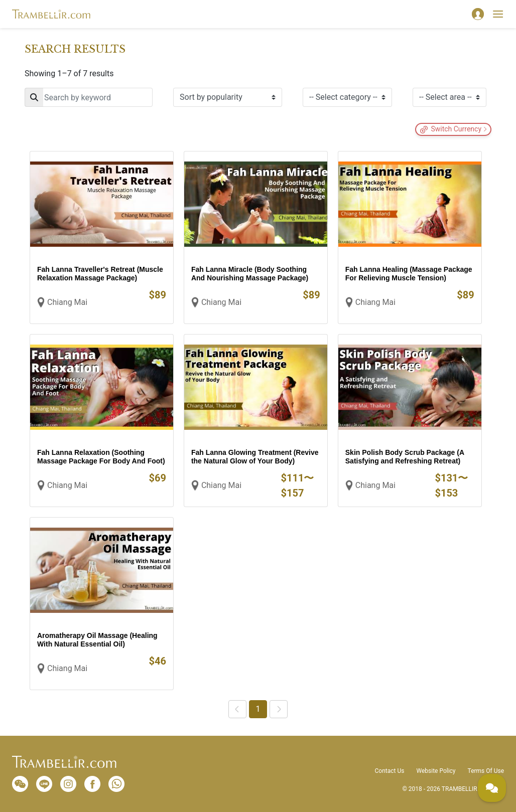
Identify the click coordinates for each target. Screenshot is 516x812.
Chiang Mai (67, 302)
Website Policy (436, 771)
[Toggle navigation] (498, 14)
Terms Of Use (486, 771)
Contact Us (390, 771)
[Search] (89, 97)
